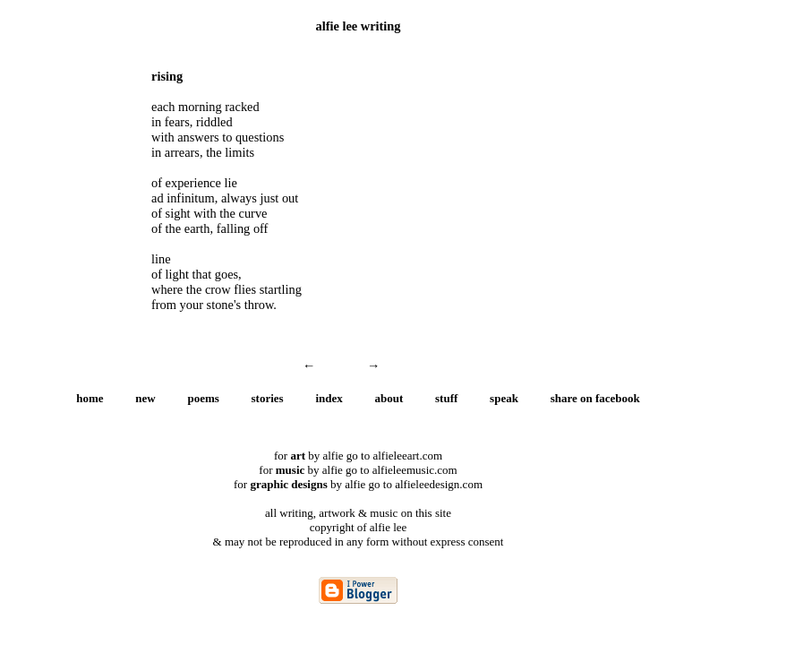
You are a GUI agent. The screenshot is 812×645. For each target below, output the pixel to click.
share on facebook (595, 398)
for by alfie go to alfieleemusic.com (358, 470)
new (145, 398)
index (329, 398)
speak (504, 398)
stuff (446, 398)
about (389, 398)
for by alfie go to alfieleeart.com (358, 456)
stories (268, 398)
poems (203, 398)
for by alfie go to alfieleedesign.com (358, 484)
